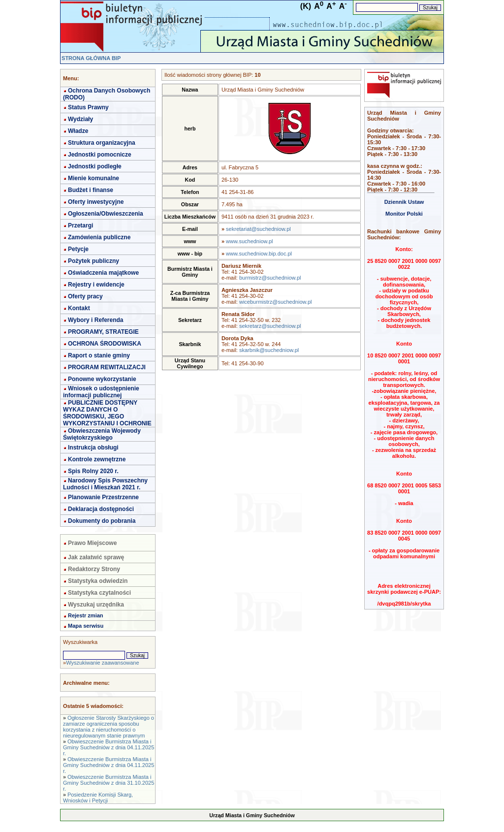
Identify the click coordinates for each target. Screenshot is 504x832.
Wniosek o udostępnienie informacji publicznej (101, 392)
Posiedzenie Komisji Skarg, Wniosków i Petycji (98, 798)
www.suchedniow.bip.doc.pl (259, 254)
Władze (78, 131)
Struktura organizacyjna (102, 143)
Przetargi (80, 225)
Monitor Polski (404, 214)
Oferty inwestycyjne (96, 202)
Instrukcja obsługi (93, 448)
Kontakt (79, 308)
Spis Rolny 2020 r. (93, 471)
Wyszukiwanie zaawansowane (102, 663)
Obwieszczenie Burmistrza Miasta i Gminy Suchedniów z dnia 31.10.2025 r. (109, 783)
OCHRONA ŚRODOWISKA (105, 344)
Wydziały (80, 119)
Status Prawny (88, 107)
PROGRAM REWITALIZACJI (107, 367)
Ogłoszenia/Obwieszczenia (106, 214)
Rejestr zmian (86, 615)
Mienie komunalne (94, 178)
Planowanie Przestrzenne (103, 497)
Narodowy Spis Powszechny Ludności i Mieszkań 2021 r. (105, 484)
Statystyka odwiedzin (98, 581)
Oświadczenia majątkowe (103, 273)
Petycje (78, 249)
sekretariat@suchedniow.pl (258, 229)
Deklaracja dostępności (101, 509)
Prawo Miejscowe (92, 543)
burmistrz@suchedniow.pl (270, 278)
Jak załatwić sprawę (96, 557)
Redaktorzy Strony (94, 569)
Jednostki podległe (95, 166)
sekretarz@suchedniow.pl (270, 326)
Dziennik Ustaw (404, 202)
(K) (306, 6)
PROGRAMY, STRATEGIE (103, 332)
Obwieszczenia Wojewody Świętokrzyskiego (102, 434)
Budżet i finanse (91, 190)
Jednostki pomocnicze (100, 155)
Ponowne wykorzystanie (102, 379)
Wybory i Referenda (95, 320)
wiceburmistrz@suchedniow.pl (276, 302)
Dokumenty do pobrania (102, 521)
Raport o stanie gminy (99, 355)
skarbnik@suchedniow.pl (269, 350)
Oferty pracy (85, 296)
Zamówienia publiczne (99, 237)
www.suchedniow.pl (249, 241)
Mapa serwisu (86, 626)
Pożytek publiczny (94, 261)
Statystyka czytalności (99, 593)
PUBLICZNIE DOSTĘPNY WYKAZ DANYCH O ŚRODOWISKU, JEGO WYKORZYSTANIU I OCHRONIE (107, 413)
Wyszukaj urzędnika (96, 605)
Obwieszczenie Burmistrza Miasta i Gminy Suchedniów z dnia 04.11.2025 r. (109, 747)
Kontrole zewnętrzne (97, 459)
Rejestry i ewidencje (96, 285)
